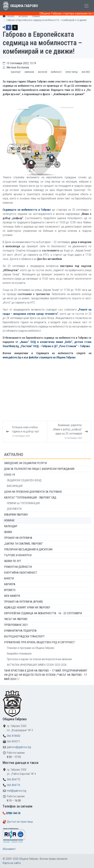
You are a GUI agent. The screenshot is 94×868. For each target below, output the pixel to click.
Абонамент (9, 849)
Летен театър (72, 72)
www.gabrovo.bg (12, 357)
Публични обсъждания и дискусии (28, 549)
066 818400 (14, 736)
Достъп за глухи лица (20, 822)
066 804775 (14, 779)
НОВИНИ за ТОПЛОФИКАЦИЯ (23, 503)
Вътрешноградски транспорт (24, 636)
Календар (11, 526)
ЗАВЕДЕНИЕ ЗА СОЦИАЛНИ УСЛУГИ (25, 463)
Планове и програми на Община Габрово (31, 648)
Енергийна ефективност (21, 573)
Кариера (10, 584)
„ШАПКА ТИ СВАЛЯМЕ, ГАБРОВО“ (23, 544)
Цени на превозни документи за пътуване (33, 492)
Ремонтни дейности (18, 567)
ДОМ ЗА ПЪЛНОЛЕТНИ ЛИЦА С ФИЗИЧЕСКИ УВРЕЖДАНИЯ (39, 469)
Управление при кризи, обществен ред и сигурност (39, 642)
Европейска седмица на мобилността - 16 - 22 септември (43, 613)
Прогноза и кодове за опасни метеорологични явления (39, 659)
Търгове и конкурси (18, 555)
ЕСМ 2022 (86, 72)
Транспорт (16, 72)
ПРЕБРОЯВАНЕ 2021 (16, 625)
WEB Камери (12, 596)
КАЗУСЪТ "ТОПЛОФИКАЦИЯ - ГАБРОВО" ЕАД (30, 498)
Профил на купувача (18, 538)
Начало (9, 16)
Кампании (29, 72)
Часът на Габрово (16, 619)
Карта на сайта (12, 863)
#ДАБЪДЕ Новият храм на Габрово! (27, 607)
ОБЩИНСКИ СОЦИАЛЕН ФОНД (24, 480)
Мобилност (56, 72)
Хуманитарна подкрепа (20, 631)
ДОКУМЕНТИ (14, 509)
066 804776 (14, 785)
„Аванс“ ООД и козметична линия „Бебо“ (46, 342)
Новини (36, 16)
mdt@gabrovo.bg (17, 791)
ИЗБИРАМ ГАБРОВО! (16, 515)
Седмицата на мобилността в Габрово (27, 210)
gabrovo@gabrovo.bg (19, 747)
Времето (10, 590)
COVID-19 (9, 475)
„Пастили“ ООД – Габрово (36, 346)
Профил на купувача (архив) (23, 602)
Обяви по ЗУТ (13, 561)
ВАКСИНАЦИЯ (15, 486)
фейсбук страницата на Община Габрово (52, 357)
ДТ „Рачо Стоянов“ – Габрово (72, 346)
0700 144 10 (13, 813)
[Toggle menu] (86, 6)
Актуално (23, 16)
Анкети (9, 578)
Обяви (8, 532)
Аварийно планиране (19, 654)
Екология (43, 72)
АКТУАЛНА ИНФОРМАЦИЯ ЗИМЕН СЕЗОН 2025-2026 (37, 665)
